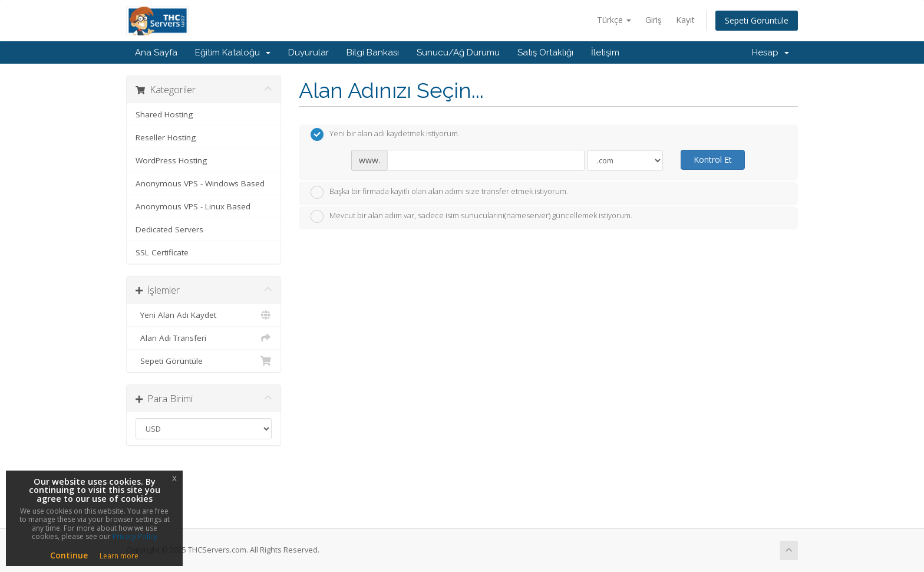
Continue (69, 555)
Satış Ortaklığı (545, 52)
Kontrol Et (713, 160)
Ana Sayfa (156, 52)
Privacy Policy (135, 536)
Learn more (119, 556)
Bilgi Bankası (373, 52)
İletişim (605, 52)
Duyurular (308, 52)
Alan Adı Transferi (204, 338)
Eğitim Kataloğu (233, 52)
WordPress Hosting (171, 160)
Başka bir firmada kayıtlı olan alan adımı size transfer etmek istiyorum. (439, 192)
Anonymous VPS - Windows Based (200, 183)
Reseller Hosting (166, 137)
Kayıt (685, 20)
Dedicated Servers (169, 229)
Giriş (654, 20)
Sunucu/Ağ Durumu (458, 52)
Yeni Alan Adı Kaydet (204, 315)
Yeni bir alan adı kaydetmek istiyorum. (385, 134)
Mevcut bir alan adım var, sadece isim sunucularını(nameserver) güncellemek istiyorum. (471, 216)
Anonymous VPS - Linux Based (193, 206)
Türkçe (614, 20)
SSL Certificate (162, 252)
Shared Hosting (164, 114)
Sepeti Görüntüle (757, 20)
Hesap (770, 52)
